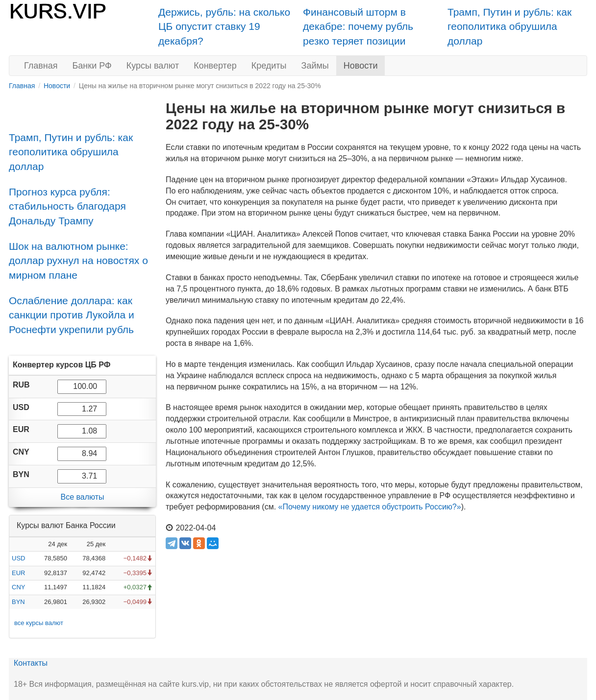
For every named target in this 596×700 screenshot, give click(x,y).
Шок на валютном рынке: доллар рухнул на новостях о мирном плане (78, 261)
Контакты (31, 663)
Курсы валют (153, 66)
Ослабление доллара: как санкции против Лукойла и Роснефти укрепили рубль (72, 315)
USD (18, 558)
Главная (41, 66)
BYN (18, 602)
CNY (18, 587)
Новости (361, 66)
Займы (315, 66)
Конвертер (215, 66)
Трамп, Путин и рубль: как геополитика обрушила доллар (509, 26)
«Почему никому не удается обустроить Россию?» (370, 507)
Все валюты (82, 497)
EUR (18, 573)
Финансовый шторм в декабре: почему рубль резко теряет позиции (358, 26)
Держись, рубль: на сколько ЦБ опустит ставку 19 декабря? (224, 26)
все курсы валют (39, 623)
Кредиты (269, 66)
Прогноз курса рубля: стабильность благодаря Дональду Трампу (67, 206)
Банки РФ (92, 66)
